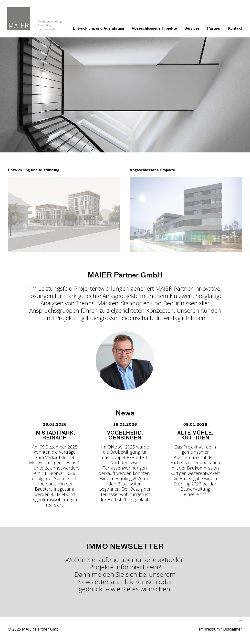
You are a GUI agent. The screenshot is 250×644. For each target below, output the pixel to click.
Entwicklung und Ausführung (99, 29)
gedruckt (91, 589)
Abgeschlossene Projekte (154, 29)
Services (192, 29)
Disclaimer (233, 630)
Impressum (209, 630)
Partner (214, 29)
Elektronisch (139, 582)
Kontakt (235, 29)
